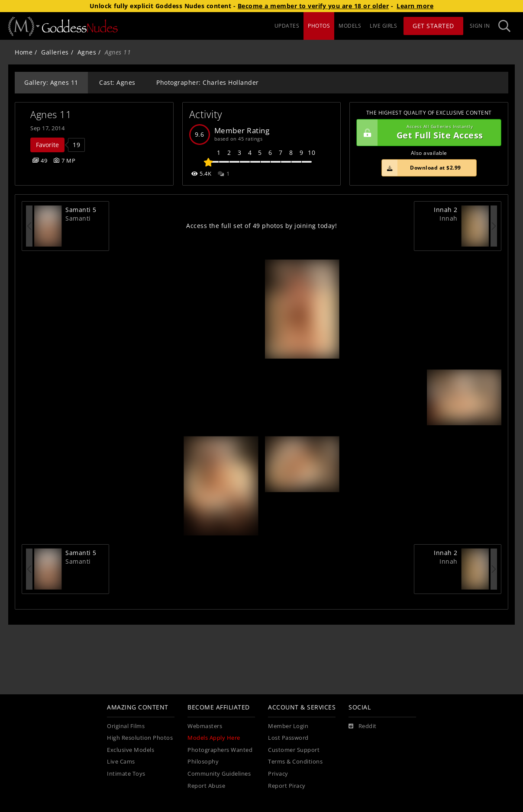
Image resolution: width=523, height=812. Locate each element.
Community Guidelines (219, 774)
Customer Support (294, 750)
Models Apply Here (214, 738)
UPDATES (287, 26)
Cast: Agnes (117, 82)
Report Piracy (287, 786)
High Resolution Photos (140, 738)
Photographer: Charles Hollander (208, 82)
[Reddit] (363, 726)
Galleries (55, 52)
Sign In (480, 26)
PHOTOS (319, 26)
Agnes (87, 52)
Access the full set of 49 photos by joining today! (261, 226)
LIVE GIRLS (383, 26)
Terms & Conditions (295, 762)
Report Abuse (206, 786)
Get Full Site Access (427, 133)
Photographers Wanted (220, 750)
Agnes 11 (51, 114)
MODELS (350, 26)
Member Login (288, 726)
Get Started (433, 26)
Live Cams (121, 762)
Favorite (47, 145)
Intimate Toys (126, 774)
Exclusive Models (131, 750)
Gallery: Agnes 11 (51, 82)
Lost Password (288, 738)
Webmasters (205, 726)
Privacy (278, 774)
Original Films (126, 726)
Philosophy (203, 762)
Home (24, 52)
